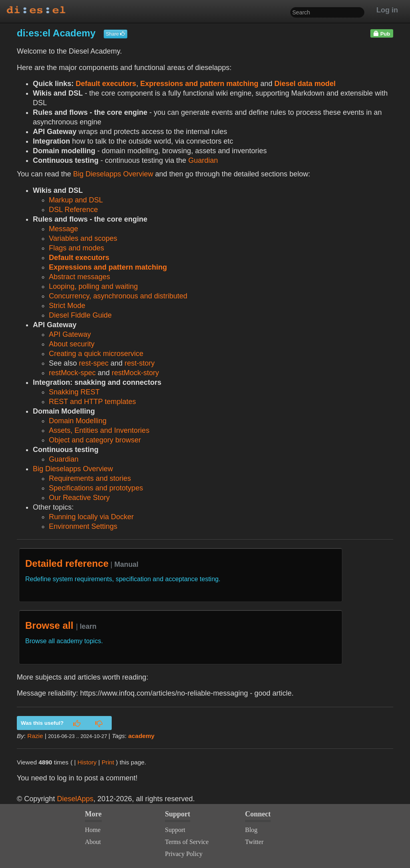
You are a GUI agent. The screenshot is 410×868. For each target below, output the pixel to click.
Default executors (106, 84)
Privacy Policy (184, 854)
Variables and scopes (83, 238)
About (93, 842)
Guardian (203, 160)
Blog (251, 830)
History (87, 762)
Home (93, 830)
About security (72, 344)
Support (175, 830)
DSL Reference (73, 210)
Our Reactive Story (79, 498)
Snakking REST (74, 392)
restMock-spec (72, 373)
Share (116, 34)
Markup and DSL (76, 200)
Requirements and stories (90, 478)
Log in (387, 10)
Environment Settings (83, 526)
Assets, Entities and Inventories (99, 430)
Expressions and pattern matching (199, 84)
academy (141, 736)
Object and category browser (95, 440)
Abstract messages (79, 277)
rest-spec (94, 363)
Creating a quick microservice (96, 354)
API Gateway (70, 334)
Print (108, 762)
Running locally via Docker (91, 517)
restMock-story (135, 373)
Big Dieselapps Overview (113, 174)
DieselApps (75, 799)
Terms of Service (187, 842)
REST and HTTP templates (92, 402)
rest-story (140, 363)
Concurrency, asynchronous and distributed (118, 296)
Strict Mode (67, 306)
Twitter (254, 842)
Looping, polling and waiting (93, 286)
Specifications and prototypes (96, 488)
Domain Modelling (78, 421)
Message (63, 229)
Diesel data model (305, 84)
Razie (35, 736)
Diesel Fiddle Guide (80, 315)
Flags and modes (76, 248)
